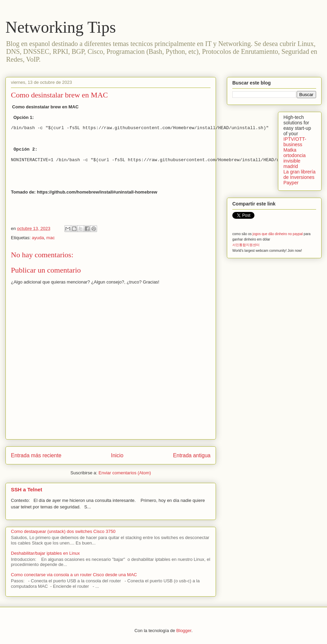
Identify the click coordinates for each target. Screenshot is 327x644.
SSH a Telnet (27, 489)
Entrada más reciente (36, 455)
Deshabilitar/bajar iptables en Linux (45, 553)
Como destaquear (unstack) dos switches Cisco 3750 (63, 531)
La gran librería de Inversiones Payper (299, 177)
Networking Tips (61, 27)
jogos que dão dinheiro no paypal (277, 234)
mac (51, 238)
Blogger (184, 631)
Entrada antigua (192, 455)
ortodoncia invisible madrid (294, 161)
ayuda (38, 238)
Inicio (117, 455)
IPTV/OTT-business (295, 142)
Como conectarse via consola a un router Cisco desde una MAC (74, 575)
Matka (290, 150)
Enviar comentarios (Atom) (125, 473)
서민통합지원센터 (246, 245)
